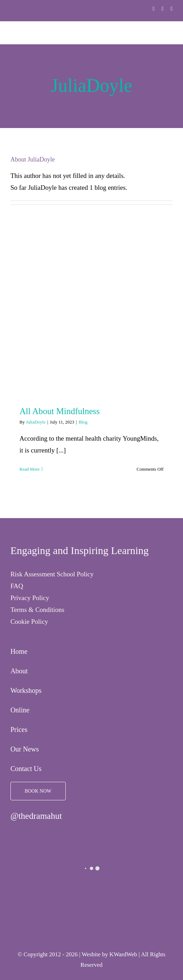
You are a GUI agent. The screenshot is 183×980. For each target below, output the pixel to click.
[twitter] (162, 9)
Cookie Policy (29, 622)
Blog (83, 422)
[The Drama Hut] (15, 4)
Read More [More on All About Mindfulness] (30, 469)
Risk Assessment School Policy (52, 574)
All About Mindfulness (60, 411)
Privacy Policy (30, 598)
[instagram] (172, 9)
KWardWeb (123, 954)
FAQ (17, 586)
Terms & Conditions (37, 610)
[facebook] (154, 9)
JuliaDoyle (35, 422)
